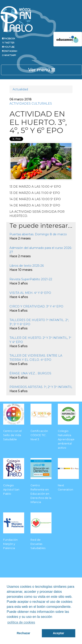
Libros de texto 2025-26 (27, 266)
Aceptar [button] (59, 633)
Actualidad (20, 89)
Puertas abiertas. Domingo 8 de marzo (38, 234)
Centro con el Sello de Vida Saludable (12, 435)
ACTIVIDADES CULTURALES (31, 104)
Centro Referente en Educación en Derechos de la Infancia (41, 494)
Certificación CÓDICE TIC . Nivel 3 (39, 435)
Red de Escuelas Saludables (38, 544)
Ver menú (42, 70)
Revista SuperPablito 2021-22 (31, 279)
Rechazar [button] (24, 633)
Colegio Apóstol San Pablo (11, 490)
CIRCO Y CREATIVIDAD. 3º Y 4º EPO (36, 306)
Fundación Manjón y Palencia (10, 544)
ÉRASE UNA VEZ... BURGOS (30, 373)
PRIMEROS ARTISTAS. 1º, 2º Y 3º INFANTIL (41, 387)
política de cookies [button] (21, 622)
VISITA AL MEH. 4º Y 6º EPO (30, 293)
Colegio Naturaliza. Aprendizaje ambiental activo (66, 439)
